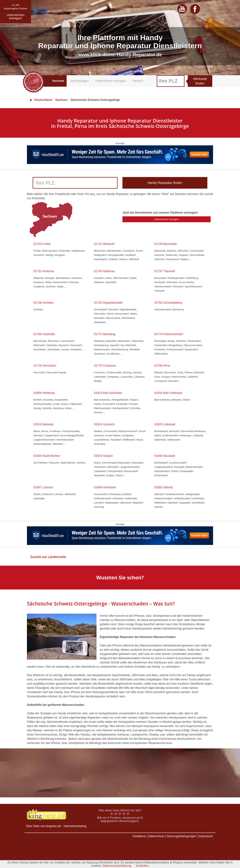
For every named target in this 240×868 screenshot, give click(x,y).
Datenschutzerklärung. (117, 866)
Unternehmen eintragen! (167, 219)
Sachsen (61, 100)
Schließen (142, 866)
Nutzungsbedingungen (181, 836)
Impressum (206, 836)
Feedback (139, 836)
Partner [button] (138, 81)
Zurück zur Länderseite (48, 557)
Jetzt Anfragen (79, 81)
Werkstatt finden (200, 81)
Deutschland (41, 100)
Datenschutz (156, 836)
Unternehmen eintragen (111, 81)
